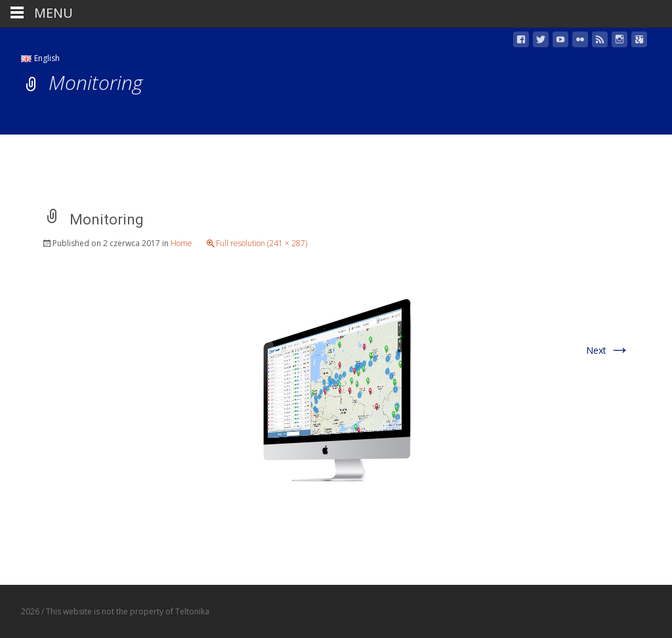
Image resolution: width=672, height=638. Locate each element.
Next (608, 350)
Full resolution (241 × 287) (262, 243)
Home (181, 243)
